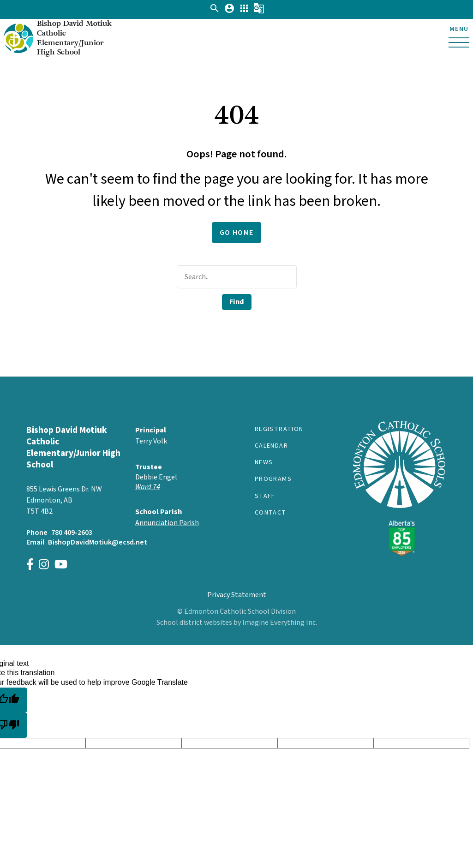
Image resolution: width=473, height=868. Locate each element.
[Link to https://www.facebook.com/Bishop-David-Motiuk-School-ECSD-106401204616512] (30, 566)
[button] (215, 12)
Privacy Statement (237, 595)
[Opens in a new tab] (182, 487)
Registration (279, 429)
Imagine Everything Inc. (280, 623)
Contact (271, 513)
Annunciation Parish (167, 523)
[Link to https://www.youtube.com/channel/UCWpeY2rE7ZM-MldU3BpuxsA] (61, 566)
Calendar (271, 446)
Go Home (237, 233)
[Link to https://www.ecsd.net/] (399, 554)
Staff (265, 496)
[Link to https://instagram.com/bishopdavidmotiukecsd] (44, 566)
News (264, 462)
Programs (273, 479)
